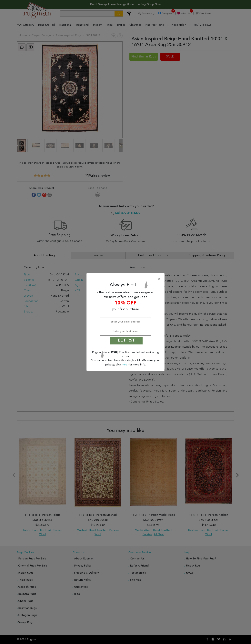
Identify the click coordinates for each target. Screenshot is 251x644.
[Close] (126, 279)
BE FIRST (126, 341)
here (125, 365)
